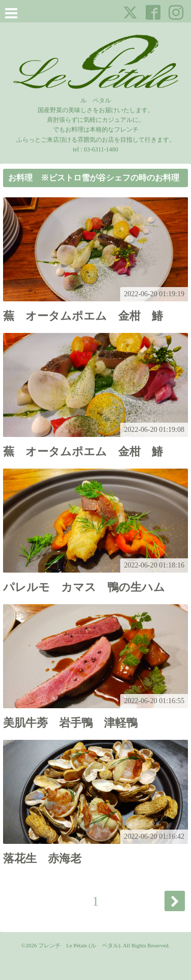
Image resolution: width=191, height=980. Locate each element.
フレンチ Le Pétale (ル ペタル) (79, 945)
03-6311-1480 (101, 149)
